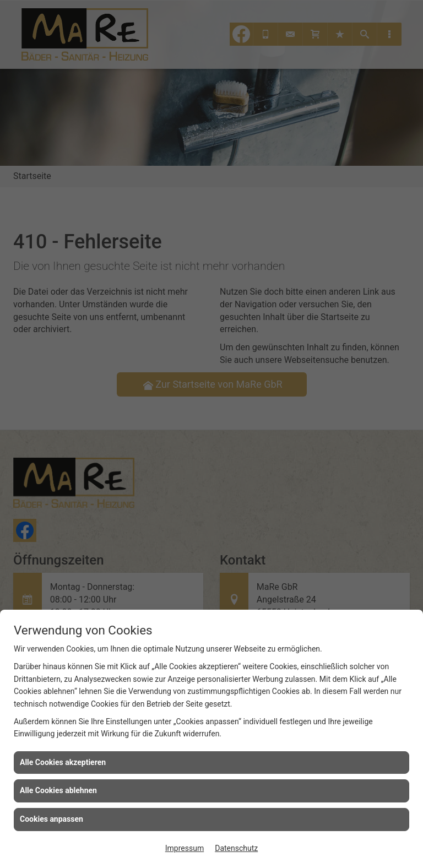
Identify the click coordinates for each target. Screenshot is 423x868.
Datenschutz (236, 848)
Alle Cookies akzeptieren (63, 762)
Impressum (185, 848)
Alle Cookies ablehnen (58, 790)
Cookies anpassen (51, 819)
